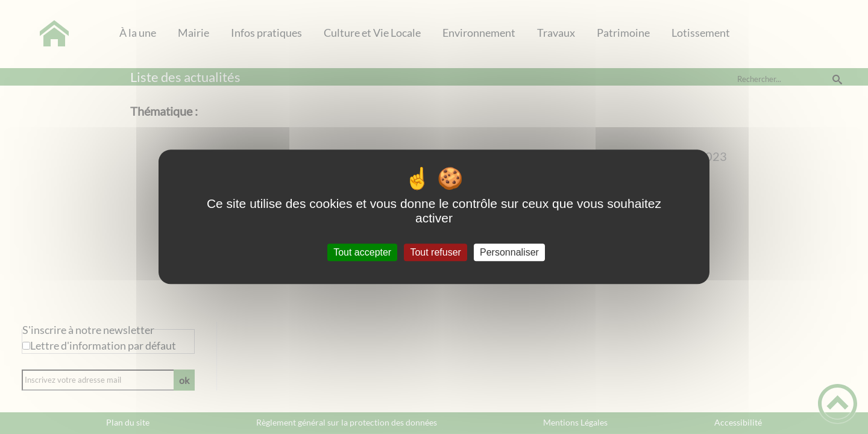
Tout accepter (362, 252)
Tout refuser (435, 252)
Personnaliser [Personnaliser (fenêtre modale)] (509, 252)
